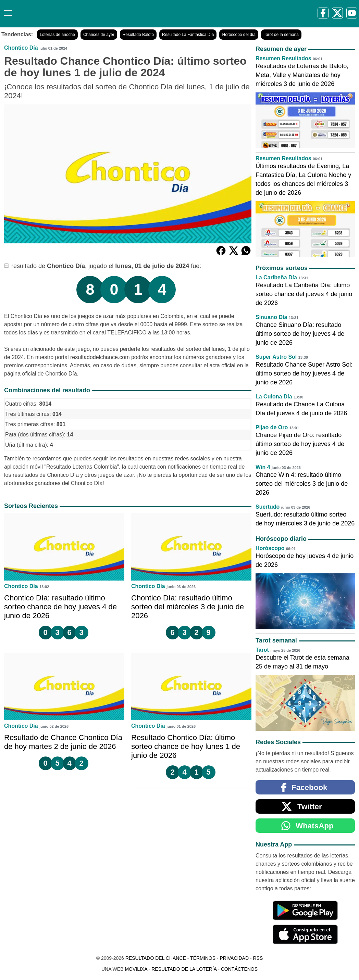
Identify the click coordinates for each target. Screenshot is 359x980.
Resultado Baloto (138, 35)
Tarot (262, 650)
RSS (258, 958)
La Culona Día (274, 397)
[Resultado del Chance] (99, 14)
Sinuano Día (271, 317)
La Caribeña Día (276, 277)
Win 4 (263, 467)
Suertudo (268, 507)
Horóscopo (270, 548)
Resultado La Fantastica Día (188, 35)
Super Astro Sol (276, 357)
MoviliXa (136, 969)
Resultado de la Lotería (184, 969)
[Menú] (7, 10)
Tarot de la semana (281, 35)
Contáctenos (239, 969)
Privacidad (234, 958)
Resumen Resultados (283, 58)
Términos (203, 958)
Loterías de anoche (57, 35)
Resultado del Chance (156, 958)
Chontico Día (21, 48)
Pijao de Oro (272, 427)
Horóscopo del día (239, 35)
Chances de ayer (99, 35)
